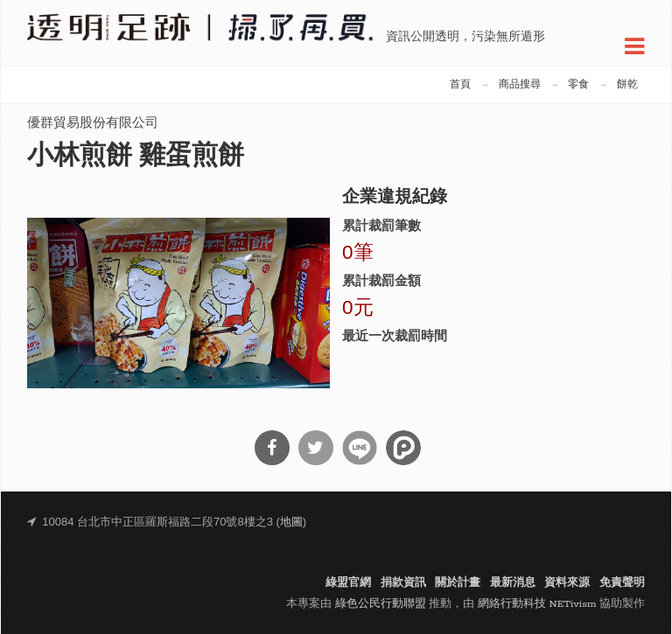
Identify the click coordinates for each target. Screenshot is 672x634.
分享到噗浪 (403, 448)
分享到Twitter (316, 448)
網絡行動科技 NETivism (537, 604)
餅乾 (627, 85)
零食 (578, 85)
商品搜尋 (520, 85)
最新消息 (513, 583)
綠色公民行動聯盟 (381, 604)
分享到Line (360, 448)
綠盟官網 (348, 583)
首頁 (460, 85)
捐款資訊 (403, 583)
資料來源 (567, 583)
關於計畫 (458, 583)
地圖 (291, 523)
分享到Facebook (272, 448)
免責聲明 (622, 583)
